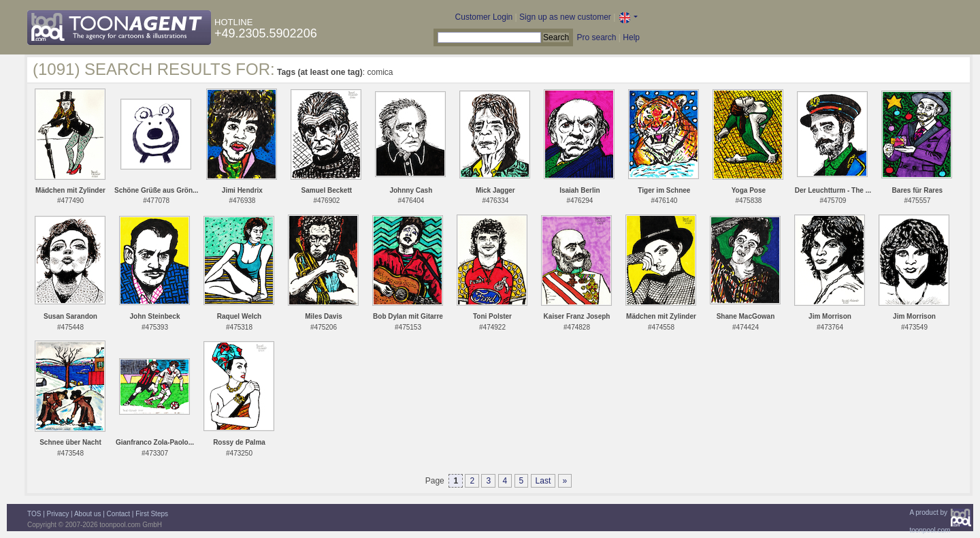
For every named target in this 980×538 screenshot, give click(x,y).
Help (631, 37)
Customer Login (484, 17)
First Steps (152, 514)
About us (87, 514)
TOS (34, 514)
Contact (118, 514)
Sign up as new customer (565, 17)
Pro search (596, 37)
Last (543, 481)
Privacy (58, 514)
